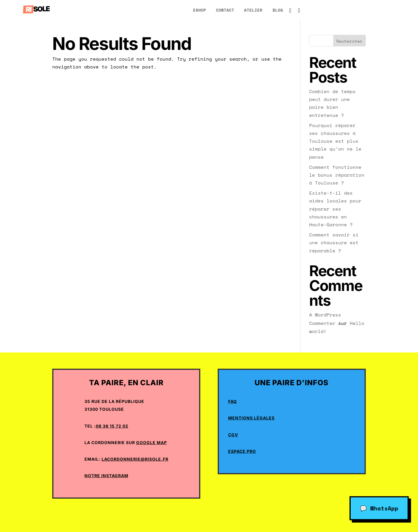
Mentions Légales (251, 418)
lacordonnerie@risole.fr (135, 459)
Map (161, 443)
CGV (233, 435)
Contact (225, 10)
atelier (253, 10)
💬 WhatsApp (379, 508)
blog (278, 10)
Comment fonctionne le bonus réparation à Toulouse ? (337, 175)
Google (146, 443)
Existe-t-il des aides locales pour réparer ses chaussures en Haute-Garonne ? (335, 209)
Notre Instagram (106, 476)
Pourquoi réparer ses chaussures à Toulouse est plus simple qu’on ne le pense (335, 141)
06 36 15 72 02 (112, 426)
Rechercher (349, 41)
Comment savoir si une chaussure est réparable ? (334, 243)
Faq (233, 401)
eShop (200, 10)
